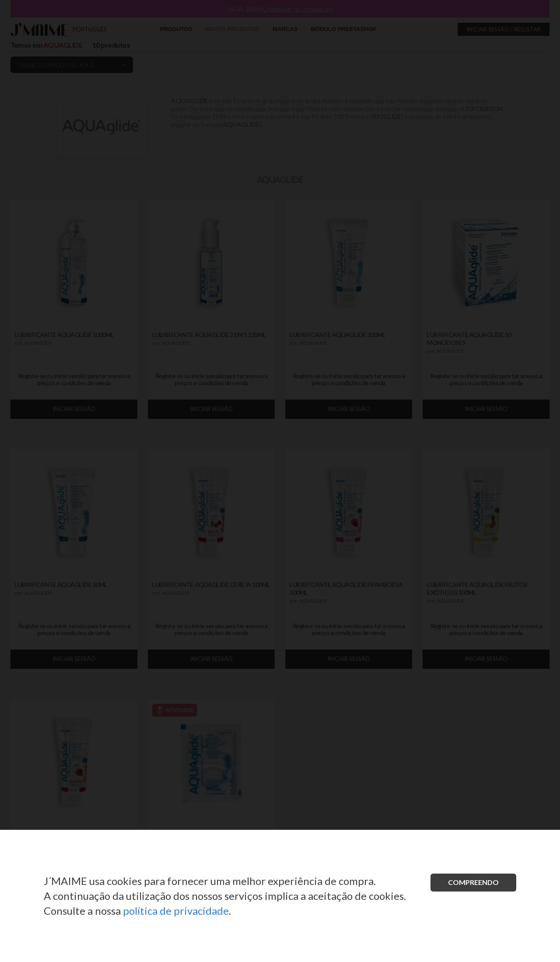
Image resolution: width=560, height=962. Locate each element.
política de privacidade (176, 911)
